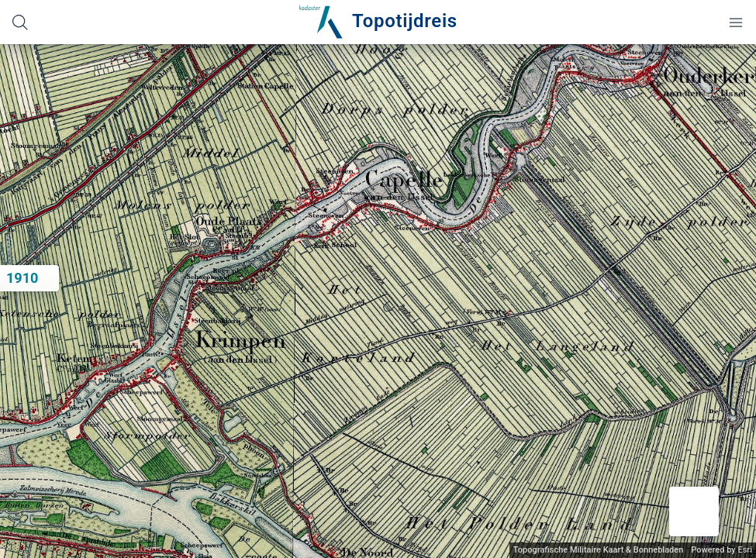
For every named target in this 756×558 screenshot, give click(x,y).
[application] (378, 301)
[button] (694, 511)
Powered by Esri (721, 550)
